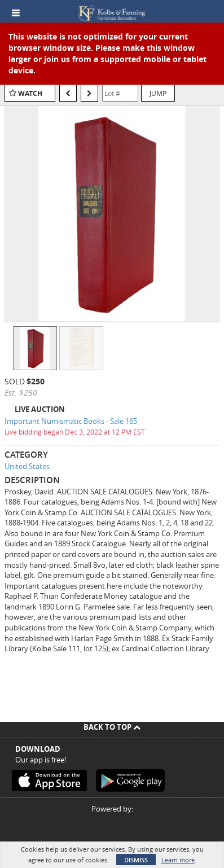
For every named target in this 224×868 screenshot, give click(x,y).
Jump (158, 93)
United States (27, 466)
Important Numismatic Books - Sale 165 (71, 421)
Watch (30, 93)
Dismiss (136, 860)
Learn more (178, 860)
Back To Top (112, 727)
